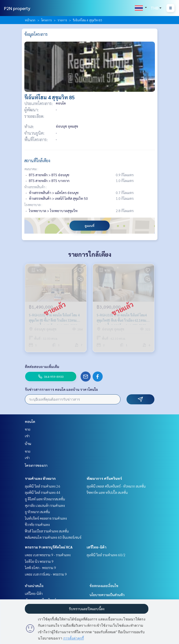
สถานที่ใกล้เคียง (37, 161)
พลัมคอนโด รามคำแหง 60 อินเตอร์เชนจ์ (53, 537)
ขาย (28, 429)
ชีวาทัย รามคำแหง (37, 524)
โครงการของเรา (36, 465)
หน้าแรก (30, 20)
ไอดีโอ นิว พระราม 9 (39, 561)
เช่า (27, 436)
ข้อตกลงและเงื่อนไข (104, 586)
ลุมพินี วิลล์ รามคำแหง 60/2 (106, 555)
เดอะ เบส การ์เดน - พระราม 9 (46, 574)
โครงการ (46, 20)
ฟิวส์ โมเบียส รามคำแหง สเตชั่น (47, 531)
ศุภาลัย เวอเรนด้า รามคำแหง (45, 505)
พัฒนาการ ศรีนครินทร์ (104, 478)
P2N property (17, 8)
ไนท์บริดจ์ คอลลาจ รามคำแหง (46, 518)
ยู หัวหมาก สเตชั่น (37, 512)
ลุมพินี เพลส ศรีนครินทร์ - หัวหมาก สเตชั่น (116, 486)
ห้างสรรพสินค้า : (36, 187)
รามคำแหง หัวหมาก (40, 478)
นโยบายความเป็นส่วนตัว (107, 595)
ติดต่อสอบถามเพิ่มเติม (42, 366)
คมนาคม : (31, 169)
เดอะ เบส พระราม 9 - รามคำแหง (48, 555)
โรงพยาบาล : (33, 205)
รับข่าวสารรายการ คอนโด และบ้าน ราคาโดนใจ (61, 389)
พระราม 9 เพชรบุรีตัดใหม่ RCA (49, 547)
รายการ (62, 20)
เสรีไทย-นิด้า (97, 547)
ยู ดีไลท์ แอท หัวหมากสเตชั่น (45, 499)
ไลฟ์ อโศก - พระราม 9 (40, 568)
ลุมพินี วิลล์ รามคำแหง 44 (43, 492)
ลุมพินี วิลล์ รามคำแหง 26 (43, 486)
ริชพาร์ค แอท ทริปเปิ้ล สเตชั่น (107, 492)
